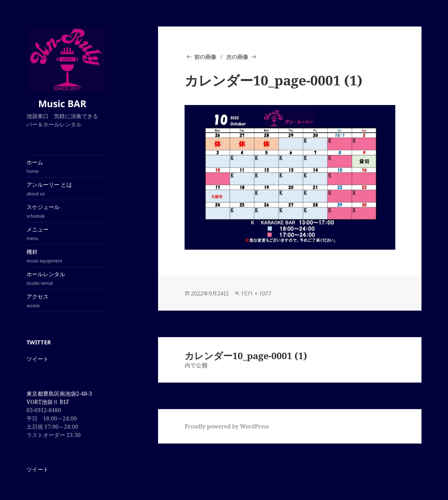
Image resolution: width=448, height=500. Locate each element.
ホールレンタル (66, 278)
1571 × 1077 (256, 293)
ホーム (66, 166)
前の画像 (205, 57)
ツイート (38, 359)
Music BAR (66, 103)
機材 (66, 256)
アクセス (66, 301)
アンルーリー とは (66, 189)
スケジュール (66, 211)
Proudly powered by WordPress (227, 426)
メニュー (66, 234)
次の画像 (237, 57)
